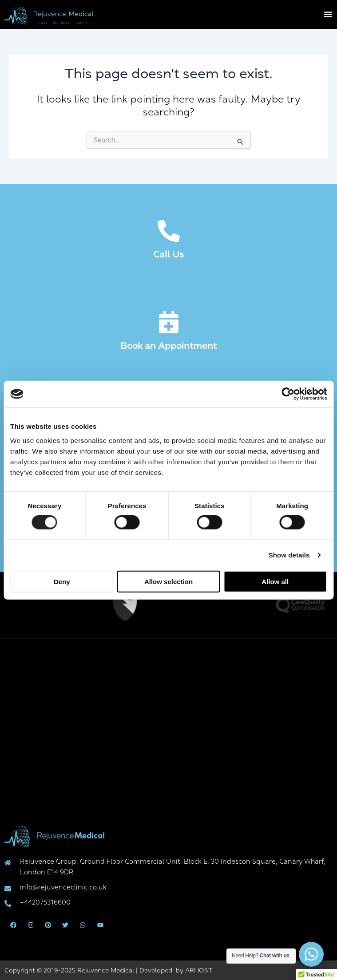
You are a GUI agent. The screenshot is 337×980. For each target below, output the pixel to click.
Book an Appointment (168, 346)
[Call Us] (169, 231)
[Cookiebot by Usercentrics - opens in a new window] (288, 394)
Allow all (275, 581)
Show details (289, 555)
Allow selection (168, 581)
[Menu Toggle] (328, 14)
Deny (62, 581)
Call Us (168, 254)
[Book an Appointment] (169, 322)
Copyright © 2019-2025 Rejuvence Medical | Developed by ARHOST (109, 970)
